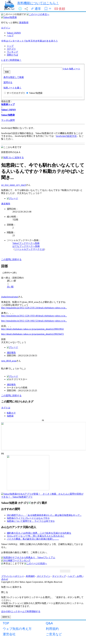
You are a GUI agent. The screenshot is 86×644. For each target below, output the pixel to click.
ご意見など (54, 634)
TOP (6, 623)
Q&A (49, 623)
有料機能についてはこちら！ (38, 3)
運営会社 (9, 634)
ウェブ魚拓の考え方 (17, 629)
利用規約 (52, 629)
